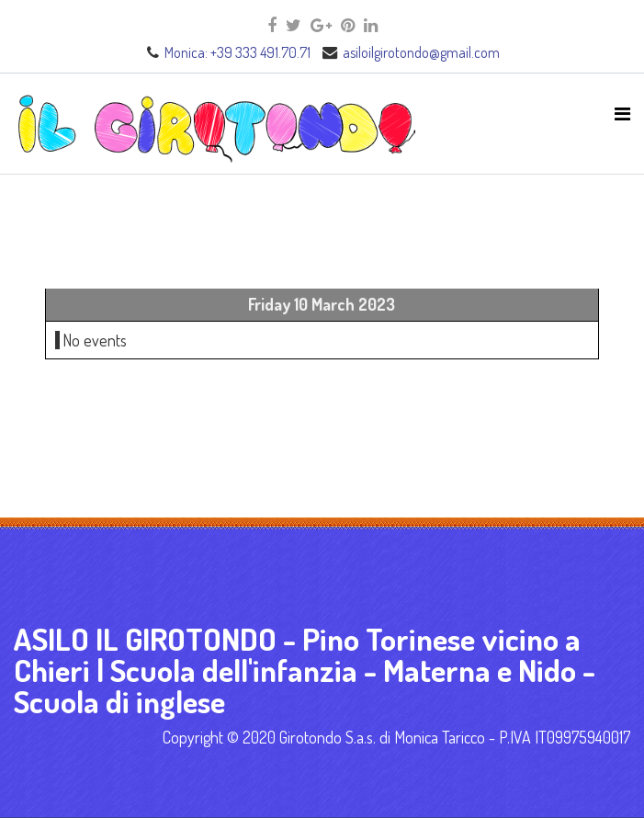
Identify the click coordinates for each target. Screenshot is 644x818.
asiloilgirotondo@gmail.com (421, 52)
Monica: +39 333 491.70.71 (237, 52)
